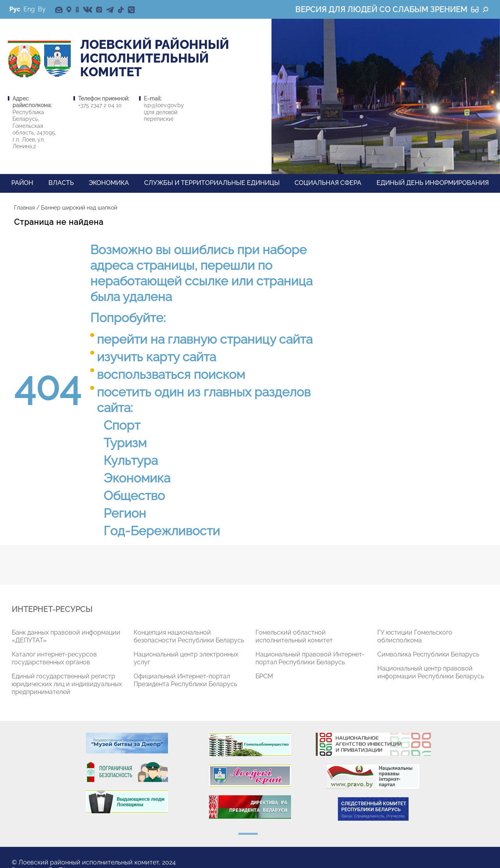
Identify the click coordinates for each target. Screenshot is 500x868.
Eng (29, 9)
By (42, 9)
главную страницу (222, 339)
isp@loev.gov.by (164, 105)
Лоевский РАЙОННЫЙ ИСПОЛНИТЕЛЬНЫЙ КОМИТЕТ (155, 58)
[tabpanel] (73, 665)
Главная (24, 208)
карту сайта (181, 357)
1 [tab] (248, 834)
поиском (219, 374)
